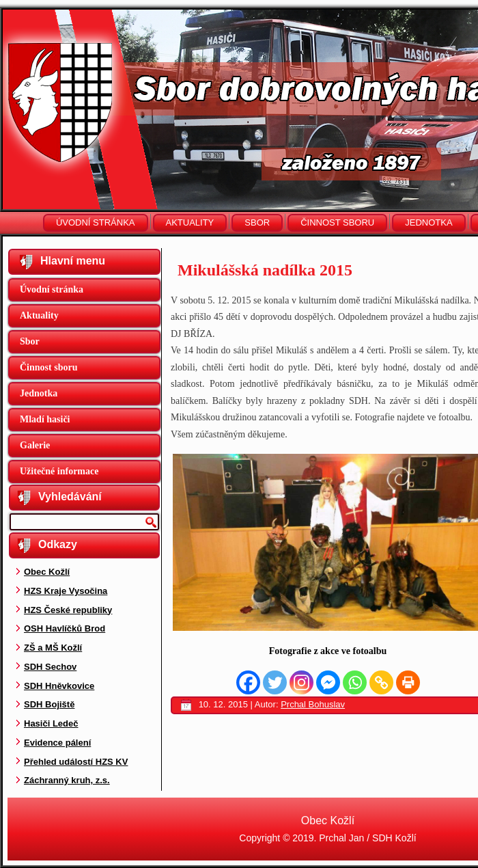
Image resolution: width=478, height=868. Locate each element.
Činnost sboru (337, 222)
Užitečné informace (59, 471)
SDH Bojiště (49, 704)
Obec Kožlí (47, 572)
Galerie (35, 445)
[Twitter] (275, 682)
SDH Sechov (50, 667)
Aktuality (190, 222)
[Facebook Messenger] (328, 682)
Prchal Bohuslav (313, 704)
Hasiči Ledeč (51, 723)
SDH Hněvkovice (59, 686)
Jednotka (428, 222)
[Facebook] (248, 682)
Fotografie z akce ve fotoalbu (328, 651)
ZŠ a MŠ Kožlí (53, 648)
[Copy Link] (381, 682)
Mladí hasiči (45, 419)
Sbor (257, 222)
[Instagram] (301, 682)
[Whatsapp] (355, 682)
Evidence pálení (57, 743)
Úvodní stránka (96, 222)
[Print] (408, 682)
